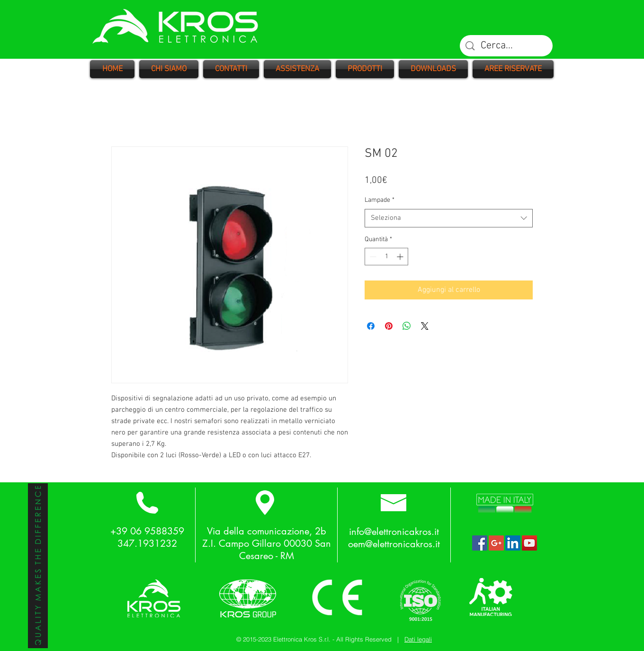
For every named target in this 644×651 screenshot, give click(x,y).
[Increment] (401, 257)
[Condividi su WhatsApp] (407, 326)
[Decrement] (372, 257)
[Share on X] (425, 326)
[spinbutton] (386, 257)
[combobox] (449, 218)
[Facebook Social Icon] (480, 543)
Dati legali (418, 639)
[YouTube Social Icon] (529, 543)
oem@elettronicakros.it (394, 544)
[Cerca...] (507, 46)
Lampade (380, 200)
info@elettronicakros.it (394, 532)
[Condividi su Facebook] (371, 326)
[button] (365, 69)
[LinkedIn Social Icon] (513, 543)
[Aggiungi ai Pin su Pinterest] (389, 326)
